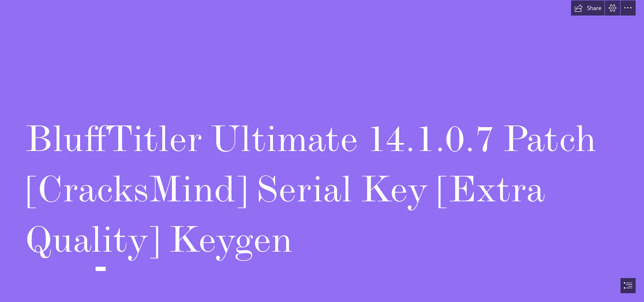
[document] (322, 151)
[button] (588, 8)
